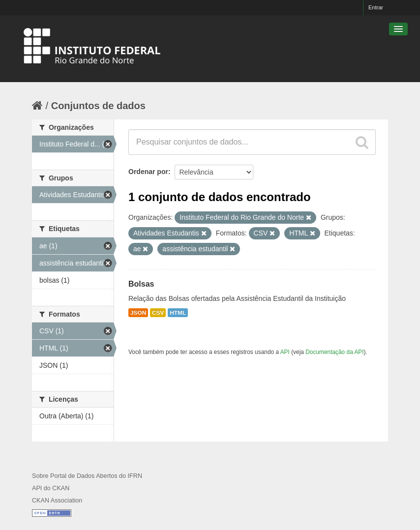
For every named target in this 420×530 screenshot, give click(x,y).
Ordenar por (148, 172)
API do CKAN (51, 488)
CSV (158, 313)
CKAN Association (57, 501)
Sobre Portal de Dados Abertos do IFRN (87, 476)
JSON (138, 313)
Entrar (376, 7)
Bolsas (141, 284)
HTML (178, 313)
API (285, 352)
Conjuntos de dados (98, 106)
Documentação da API (334, 352)
